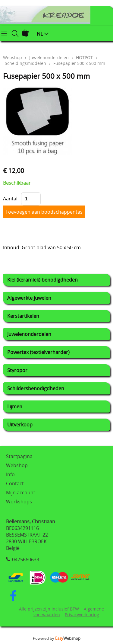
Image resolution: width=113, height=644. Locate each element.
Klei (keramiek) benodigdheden (42, 280)
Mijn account (21, 493)
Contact (15, 483)
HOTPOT (84, 57)
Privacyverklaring (82, 615)
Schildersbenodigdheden (36, 388)
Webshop (13, 57)
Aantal (10, 199)
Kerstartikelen (23, 316)
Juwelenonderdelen (29, 334)
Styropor (17, 370)
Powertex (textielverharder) (38, 352)
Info (10, 474)
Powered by (57, 638)
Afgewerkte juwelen (29, 298)
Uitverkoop (20, 425)
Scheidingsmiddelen (25, 63)
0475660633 (26, 560)
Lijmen (15, 406)
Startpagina (19, 456)
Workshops (19, 502)
